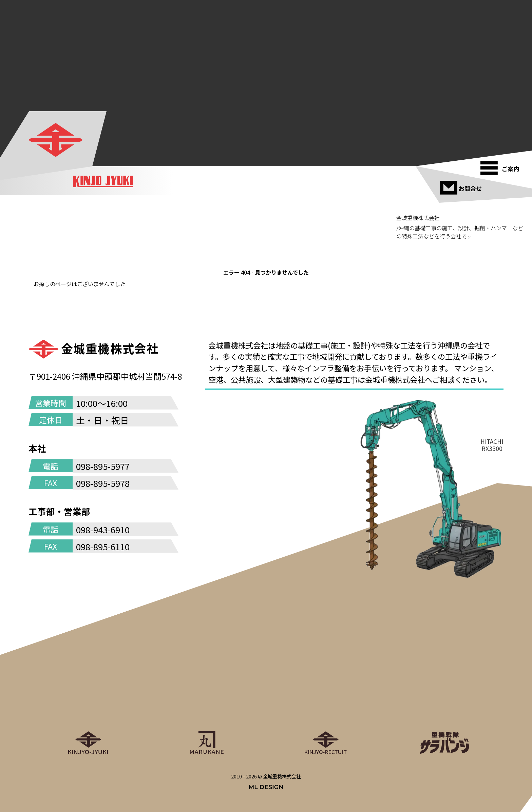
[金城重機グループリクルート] (325, 699)
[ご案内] (502, 165)
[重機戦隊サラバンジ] (444, 699)
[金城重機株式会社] (56, 140)
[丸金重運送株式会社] (207, 699)
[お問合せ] (461, 185)
